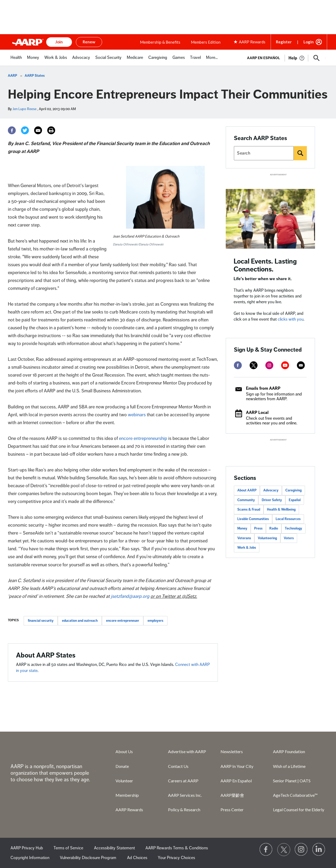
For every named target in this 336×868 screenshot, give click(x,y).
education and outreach (80, 621)
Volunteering (267, 538)
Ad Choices (137, 858)
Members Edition (206, 42)
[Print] (51, 130)
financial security (41, 621)
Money (242, 528)
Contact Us (178, 766)
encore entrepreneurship (143, 438)
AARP (12, 76)
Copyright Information (30, 858)
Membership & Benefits (160, 42)
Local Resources (288, 519)
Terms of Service (68, 848)
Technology (293, 528)
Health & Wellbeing (281, 510)
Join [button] (59, 42)
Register (284, 42)
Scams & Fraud (249, 510)
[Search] (300, 153)
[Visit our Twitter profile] (284, 850)
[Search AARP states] (264, 153)
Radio (274, 528)
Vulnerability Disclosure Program (88, 858)
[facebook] (238, 365)
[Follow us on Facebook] (266, 850)
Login (309, 42)
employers (155, 621)
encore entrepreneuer (123, 621)
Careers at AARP (183, 781)
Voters (289, 538)
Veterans (244, 538)
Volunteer (124, 781)
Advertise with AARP (187, 751)
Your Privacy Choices (176, 858)
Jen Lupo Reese (25, 109)
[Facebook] (12, 130)
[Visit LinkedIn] (319, 850)
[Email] (38, 130)
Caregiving (293, 490)
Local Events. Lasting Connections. (265, 265)
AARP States (35, 76)
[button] (317, 58)
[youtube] (285, 365)
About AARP (247, 490)
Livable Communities (253, 519)
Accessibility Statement (114, 848)
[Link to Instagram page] (301, 850)
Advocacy (271, 490)
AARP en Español (264, 58)
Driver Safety (272, 500)
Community (246, 500)
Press (258, 528)
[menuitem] (16, 60)
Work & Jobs (247, 548)
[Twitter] (25, 130)
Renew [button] (89, 42)
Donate (122, 766)
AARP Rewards (129, 810)
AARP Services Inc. (185, 795)
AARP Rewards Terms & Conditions (177, 848)
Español (295, 500)
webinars (137, 415)
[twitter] (254, 365)
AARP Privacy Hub (27, 848)
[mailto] (301, 365)
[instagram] (269, 365)
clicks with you (291, 319)
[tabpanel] (284, 58)
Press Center (232, 810)
